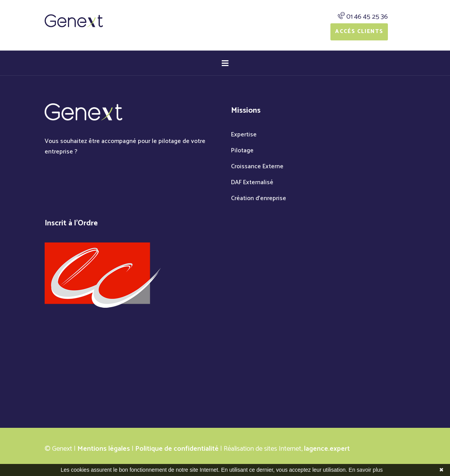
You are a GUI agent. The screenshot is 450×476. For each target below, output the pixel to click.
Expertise (244, 135)
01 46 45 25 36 (367, 17)
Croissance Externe (257, 167)
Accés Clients (359, 32)
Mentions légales (104, 449)
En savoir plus (366, 470)
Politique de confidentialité (177, 449)
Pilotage (242, 151)
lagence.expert (327, 449)
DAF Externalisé (252, 182)
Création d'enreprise (259, 198)
